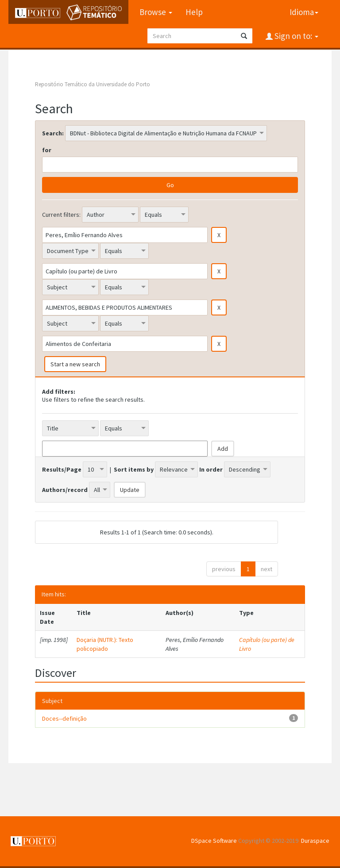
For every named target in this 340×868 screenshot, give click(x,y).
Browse (156, 12)
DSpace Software (214, 841)
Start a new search (75, 364)
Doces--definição (64, 718)
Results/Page (62, 469)
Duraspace (315, 841)
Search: (53, 133)
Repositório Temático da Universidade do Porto (93, 84)
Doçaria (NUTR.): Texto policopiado (105, 644)
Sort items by (134, 469)
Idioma (304, 12)
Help (194, 12)
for (47, 150)
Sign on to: (296, 36)
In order (211, 469)
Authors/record (65, 490)
